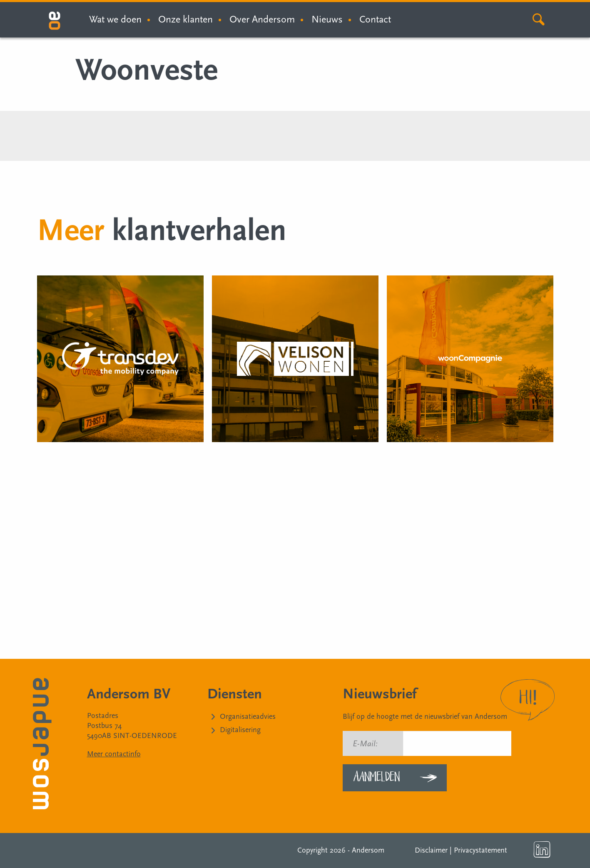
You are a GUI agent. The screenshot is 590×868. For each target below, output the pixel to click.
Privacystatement (480, 850)
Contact (375, 19)
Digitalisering (240, 730)
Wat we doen (115, 19)
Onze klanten (185, 19)
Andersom (368, 850)
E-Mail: (365, 744)
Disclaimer (431, 850)
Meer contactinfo (114, 754)
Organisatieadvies (248, 717)
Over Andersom (262, 19)
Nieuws (327, 19)
